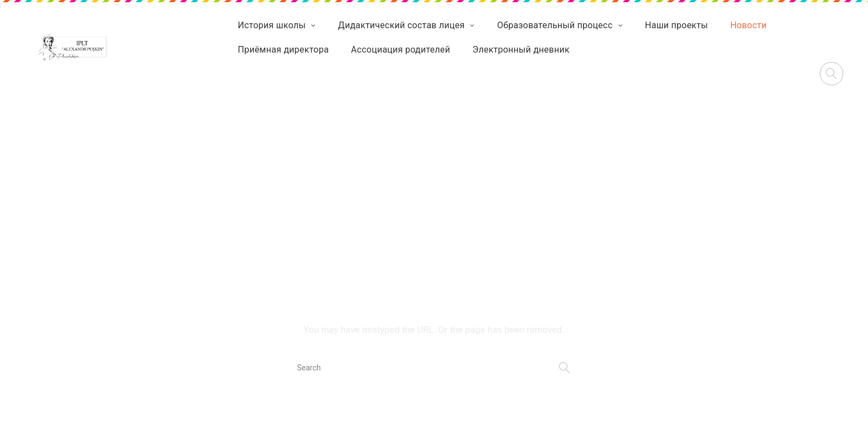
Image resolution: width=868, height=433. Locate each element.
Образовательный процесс (555, 25)
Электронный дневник (521, 50)
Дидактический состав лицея (402, 25)
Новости (748, 25)
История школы (272, 25)
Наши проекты (676, 25)
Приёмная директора (283, 50)
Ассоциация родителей (401, 50)
